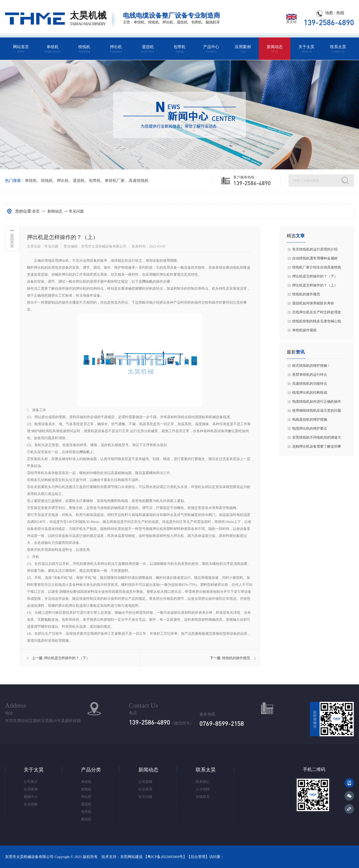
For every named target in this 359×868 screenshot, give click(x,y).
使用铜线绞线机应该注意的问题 (317, 411)
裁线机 (86, 819)
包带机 (179, 49)
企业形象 (31, 804)
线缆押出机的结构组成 (310, 393)
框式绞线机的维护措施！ (311, 366)
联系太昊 (338, 49)
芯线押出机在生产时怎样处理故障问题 (317, 314)
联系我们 (203, 782)
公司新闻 (145, 782)
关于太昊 (306, 49)
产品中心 (211, 49)
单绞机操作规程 (304, 330)
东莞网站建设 (131, 857)
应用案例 (243, 49)
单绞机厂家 (115, 181)
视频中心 (31, 797)
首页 (36, 211)
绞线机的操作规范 (236, 658)
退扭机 (148, 49)
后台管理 (198, 857)
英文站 (291, 20)
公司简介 (31, 782)
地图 (329, 13)
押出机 (116, 49)
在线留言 (203, 797)
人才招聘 (203, 789)
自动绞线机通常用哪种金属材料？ (315, 260)
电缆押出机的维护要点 (310, 429)
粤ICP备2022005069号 (165, 857)
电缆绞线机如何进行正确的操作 (317, 402)
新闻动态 (275, 49)
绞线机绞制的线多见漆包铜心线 (317, 321)
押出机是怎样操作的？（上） (315, 285)
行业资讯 (145, 789)
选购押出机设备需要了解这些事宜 (317, 448)
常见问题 (76, 211)
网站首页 (21, 49)
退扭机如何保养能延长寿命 (313, 303)
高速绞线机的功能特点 (310, 384)
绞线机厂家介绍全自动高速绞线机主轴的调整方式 (317, 269)
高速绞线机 (139, 181)
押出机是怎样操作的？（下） (67, 658)
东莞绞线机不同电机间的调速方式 (317, 439)
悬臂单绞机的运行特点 (310, 375)
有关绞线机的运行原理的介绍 (315, 249)
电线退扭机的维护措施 (310, 420)
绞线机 (84, 49)
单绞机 (52, 49)
